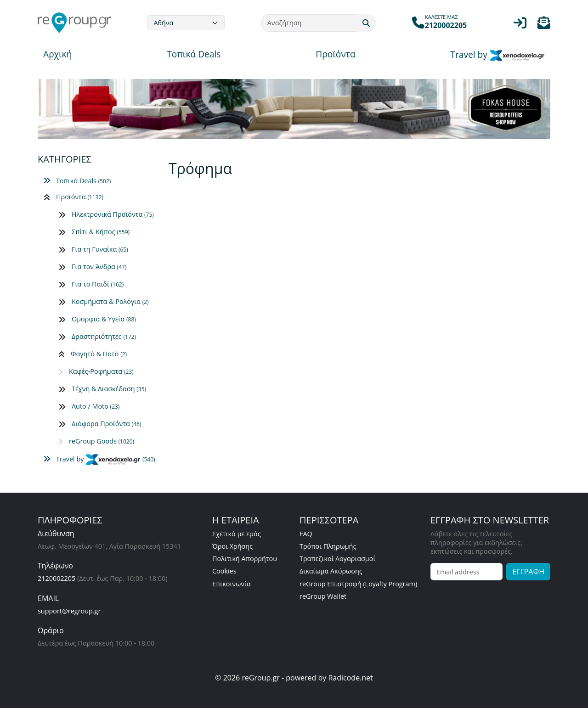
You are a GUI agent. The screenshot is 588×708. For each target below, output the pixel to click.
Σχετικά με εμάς (237, 534)
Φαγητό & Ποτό (99, 354)
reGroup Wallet (323, 596)
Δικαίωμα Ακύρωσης (331, 571)
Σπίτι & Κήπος (101, 232)
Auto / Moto (96, 406)
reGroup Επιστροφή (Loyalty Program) (358, 584)
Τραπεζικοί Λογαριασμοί (337, 559)
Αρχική (57, 55)
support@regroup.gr (69, 611)
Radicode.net (350, 678)
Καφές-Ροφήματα (101, 371)
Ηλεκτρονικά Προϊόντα (113, 214)
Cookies (224, 571)
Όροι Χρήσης (232, 546)
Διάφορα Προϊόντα (106, 424)
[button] (544, 25)
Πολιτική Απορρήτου (245, 559)
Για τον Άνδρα (99, 267)
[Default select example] (186, 23)
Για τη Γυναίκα (100, 249)
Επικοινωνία (232, 584)
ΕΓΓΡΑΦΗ (528, 572)
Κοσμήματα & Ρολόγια (110, 301)
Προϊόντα (335, 55)
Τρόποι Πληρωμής (328, 546)
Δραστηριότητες (104, 336)
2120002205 (57, 578)
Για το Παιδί (98, 284)
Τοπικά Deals (194, 55)
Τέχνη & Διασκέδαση (109, 389)
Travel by (498, 56)
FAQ (306, 534)
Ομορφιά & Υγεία (104, 319)
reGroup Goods (102, 441)
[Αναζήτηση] (309, 23)
